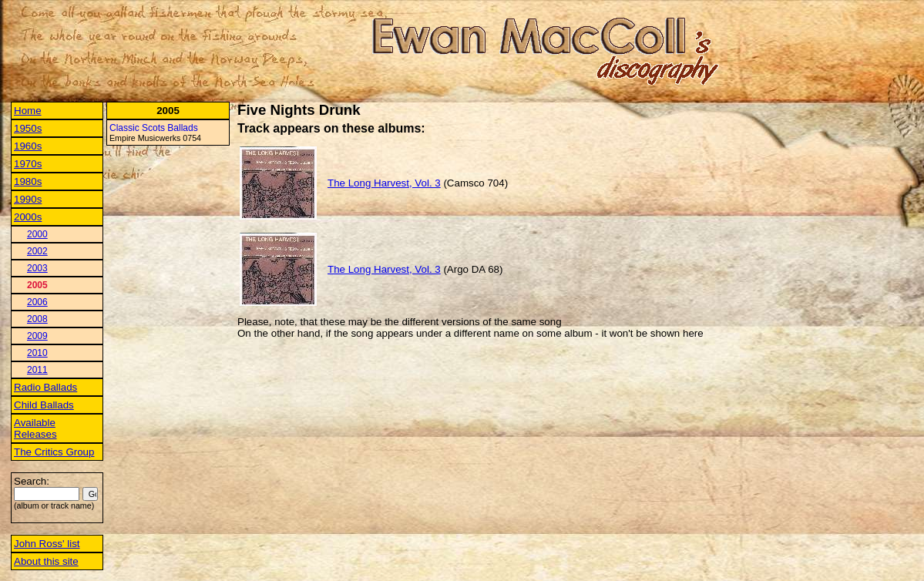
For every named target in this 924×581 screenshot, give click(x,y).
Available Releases (35, 428)
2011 (37, 370)
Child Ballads (44, 405)
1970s (28, 164)
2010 (37, 353)
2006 (37, 302)
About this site (46, 561)
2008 (37, 319)
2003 (37, 268)
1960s (28, 146)
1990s (28, 199)
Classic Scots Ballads (154, 128)
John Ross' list (47, 544)
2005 (37, 285)
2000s (28, 217)
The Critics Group (54, 452)
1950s (28, 128)
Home (28, 111)
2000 (37, 234)
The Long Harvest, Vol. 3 (384, 183)
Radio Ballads (45, 387)
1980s (28, 181)
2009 (37, 336)
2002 (37, 251)
